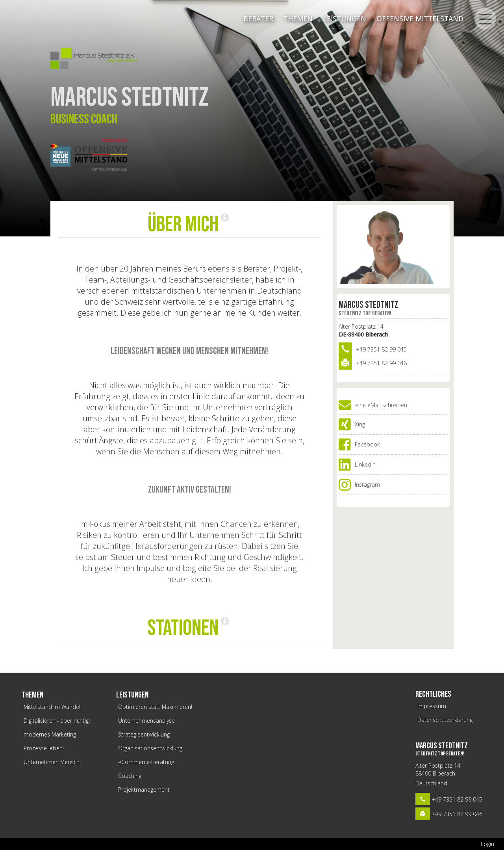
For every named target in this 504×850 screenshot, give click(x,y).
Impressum (432, 706)
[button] (189, 225)
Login (487, 844)
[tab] (190, 225)
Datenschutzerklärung (445, 720)
